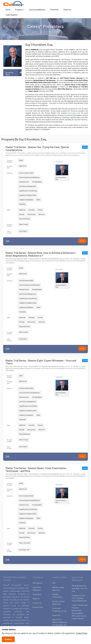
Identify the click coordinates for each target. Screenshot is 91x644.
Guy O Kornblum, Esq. (62, 172)
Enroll (82, 241)
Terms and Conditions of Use (59, 610)
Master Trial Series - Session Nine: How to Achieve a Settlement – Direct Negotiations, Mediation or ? (41, 254)
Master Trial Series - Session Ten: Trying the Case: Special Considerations (37, 148)
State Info (67, 10)
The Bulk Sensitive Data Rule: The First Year (80, 588)
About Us (36, 598)
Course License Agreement (58, 603)
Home (8, 10)
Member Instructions (57, 596)
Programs (20, 10)
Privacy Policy (38, 607)
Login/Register (11, 15)
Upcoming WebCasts (37, 10)
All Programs (37, 583)
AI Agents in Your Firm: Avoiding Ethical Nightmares (79, 598)
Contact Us (37, 603)
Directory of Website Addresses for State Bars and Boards (60, 623)
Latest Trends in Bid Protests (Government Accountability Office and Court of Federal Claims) (80, 612)
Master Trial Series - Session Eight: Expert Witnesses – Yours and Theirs (41, 362)
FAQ (54, 583)
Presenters (54, 10)
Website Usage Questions (58, 589)
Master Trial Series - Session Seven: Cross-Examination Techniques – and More (36, 469)
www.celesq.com (74, 113)
